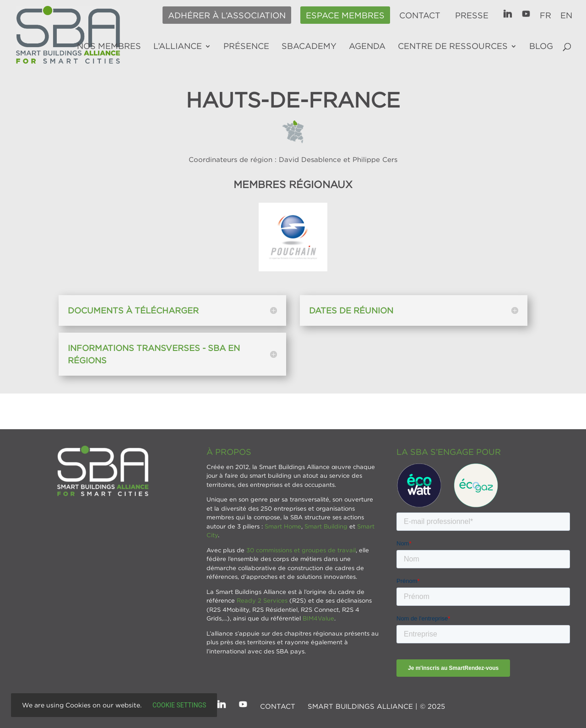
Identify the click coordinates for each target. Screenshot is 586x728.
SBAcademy (309, 47)
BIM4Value (318, 618)
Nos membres (109, 47)
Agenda (367, 47)
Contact (420, 16)
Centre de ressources (453, 47)
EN (566, 16)
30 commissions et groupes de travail (301, 550)
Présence (246, 47)
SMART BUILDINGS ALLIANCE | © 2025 (376, 706)
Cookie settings (179, 705)
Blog (541, 47)
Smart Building (326, 526)
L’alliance (178, 47)
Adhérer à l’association (227, 16)
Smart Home (283, 526)
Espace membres (345, 16)
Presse (472, 16)
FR (545, 16)
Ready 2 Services (262, 600)
